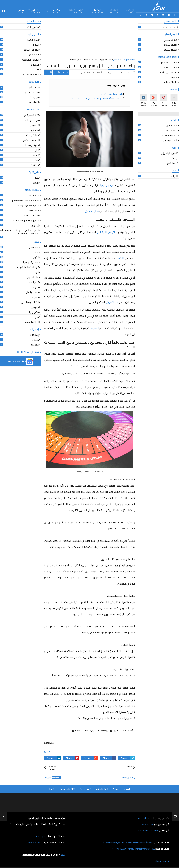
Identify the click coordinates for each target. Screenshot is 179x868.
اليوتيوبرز (95, 327)
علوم (36, 252)
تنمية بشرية (33, 87)
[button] (20, 360)
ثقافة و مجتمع (32, 115)
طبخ (37, 177)
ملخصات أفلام (170, 27)
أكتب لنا (52, 788)
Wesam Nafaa (143, 817)
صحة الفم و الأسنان (167, 72)
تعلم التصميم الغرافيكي (27, 205)
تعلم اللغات (33, 195)
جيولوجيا (35, 307)
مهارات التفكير (32, 92)
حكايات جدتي (170, 130)
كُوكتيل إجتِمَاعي (54, 11)
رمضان (36, 339)
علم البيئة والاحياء (30, 262)
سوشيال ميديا (108, 184)
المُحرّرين (21, 11)
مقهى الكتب (32, 27)
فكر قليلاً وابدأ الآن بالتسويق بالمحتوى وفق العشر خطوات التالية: (97, 98)
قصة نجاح (34, 54)
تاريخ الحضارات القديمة (28, 267)
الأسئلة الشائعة (102, 788)
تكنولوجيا (34, 125)
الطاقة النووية (32, 322)
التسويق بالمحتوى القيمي (111, 93)
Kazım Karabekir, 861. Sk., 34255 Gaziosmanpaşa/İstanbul (123, 842)
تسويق (48, 750)
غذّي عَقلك (96, 11)
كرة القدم (172, 163)
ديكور (36, 159)
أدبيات (174, 176)
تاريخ (37, 272)
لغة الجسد (34, 102)
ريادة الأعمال (32, 39)
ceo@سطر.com (39, 836)
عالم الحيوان (33, 277)
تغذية (36, 182)
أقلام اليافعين (170, 140)
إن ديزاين (35, 225)
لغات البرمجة (33, 210)
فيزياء (36, 287)
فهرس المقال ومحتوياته (114, 85)
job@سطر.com (33, 842)
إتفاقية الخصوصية (68, 788)
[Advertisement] (89, 38)
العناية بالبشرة (170, 44)
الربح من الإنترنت (31, 49)
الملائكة (35, 344)
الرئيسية (127, 788)
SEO (37, 69)
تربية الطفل (172, 125)
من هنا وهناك (32, 120)
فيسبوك (35, 64)
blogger (48, 777)
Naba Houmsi (146, 823)
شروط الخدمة (85, 788)
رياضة (174, 158)
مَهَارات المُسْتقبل (75, 11)
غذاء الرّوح (35, 11)
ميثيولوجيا (34, 312)
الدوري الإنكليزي (169, 153)
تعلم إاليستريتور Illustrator (26, 220)
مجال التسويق (92, 210)
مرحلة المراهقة (170, 135)
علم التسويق (112, 301)
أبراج (37, 150)
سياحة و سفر (32, 135)
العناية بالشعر (171, 49)
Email (48, 72)
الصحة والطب (171, 67)
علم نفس (34, 247)
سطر (62, 854)
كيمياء (36, 297)
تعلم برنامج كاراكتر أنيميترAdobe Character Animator (19, 231)
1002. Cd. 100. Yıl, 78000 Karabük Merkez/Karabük (129, 848)
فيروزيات (35, 165)
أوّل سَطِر (129, 11)
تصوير (36, 155)
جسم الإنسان (32, 292)
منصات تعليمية (31, 215)
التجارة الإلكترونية (31, 59)
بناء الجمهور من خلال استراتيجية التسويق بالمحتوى (90, 65)
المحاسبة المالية (31, 74)
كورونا (174, 77)
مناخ (37, 317)
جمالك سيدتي (170, 39)
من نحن (116, 788)
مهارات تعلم (33, 97)
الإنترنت (120, 257)
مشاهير (35, 130)
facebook (56, 777)
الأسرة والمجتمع (31, 140)
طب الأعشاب (171, 82)
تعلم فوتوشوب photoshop (25, 200)
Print (57, 72)
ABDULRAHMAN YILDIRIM (144, 830)
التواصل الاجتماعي (106, 231)
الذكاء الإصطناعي (30, 302)
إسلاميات (34, 334)
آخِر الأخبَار (114, 11)
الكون (36, 257)
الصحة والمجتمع (169, 62)
